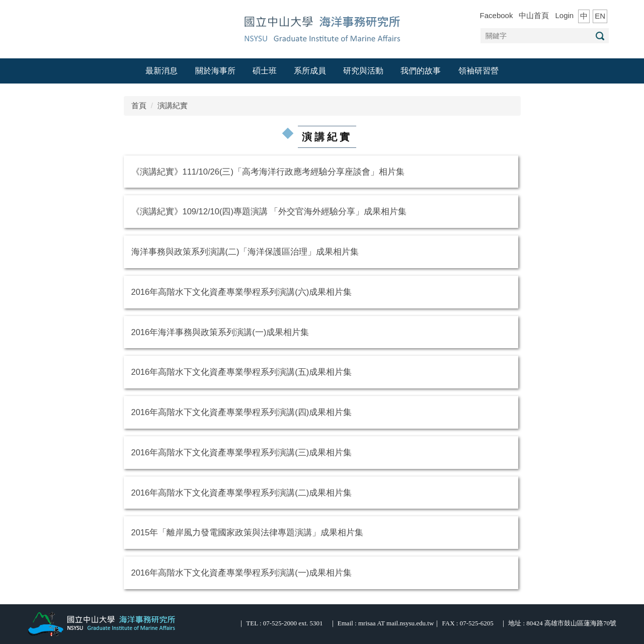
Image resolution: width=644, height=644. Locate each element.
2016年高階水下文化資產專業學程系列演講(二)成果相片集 (242, 493)
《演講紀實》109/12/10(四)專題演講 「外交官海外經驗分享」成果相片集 (269, 211)
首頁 (139, 105)
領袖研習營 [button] (478, 71)
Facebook (497, 15)
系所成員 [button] (310, 71)
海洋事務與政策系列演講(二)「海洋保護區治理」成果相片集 (245, 252)
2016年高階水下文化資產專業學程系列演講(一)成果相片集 (242, 573)
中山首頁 (534, 15)
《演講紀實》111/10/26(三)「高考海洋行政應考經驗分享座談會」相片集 (268, 172)
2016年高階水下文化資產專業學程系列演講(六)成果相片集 (242, 292)
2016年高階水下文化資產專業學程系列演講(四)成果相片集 (242, 412)
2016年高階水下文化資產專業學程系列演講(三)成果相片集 (242, 452)
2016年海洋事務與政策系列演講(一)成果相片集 (220, 332)
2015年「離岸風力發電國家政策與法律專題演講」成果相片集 (248, 532)
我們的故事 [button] (421, 71)
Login (564, 15)
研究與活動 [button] (363, 71)
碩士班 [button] (265, 71)
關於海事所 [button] (215, 71)
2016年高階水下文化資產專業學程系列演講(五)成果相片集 (242, 372)
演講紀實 (173, 105)
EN (600, 16)
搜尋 (600, 36)
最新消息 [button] (162, 71)
